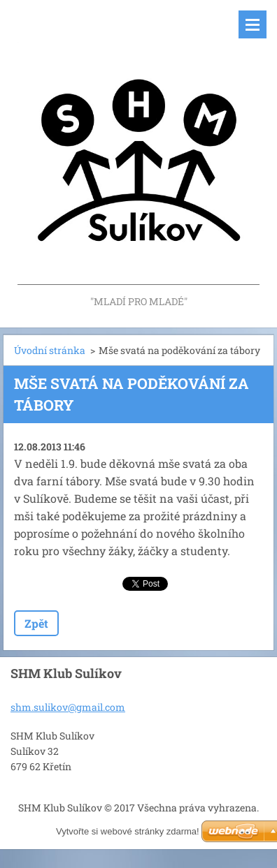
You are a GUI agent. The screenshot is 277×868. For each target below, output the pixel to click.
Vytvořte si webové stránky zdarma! (128, 831)
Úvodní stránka (50, 350)
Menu (253, 24)
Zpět (36, 623)
